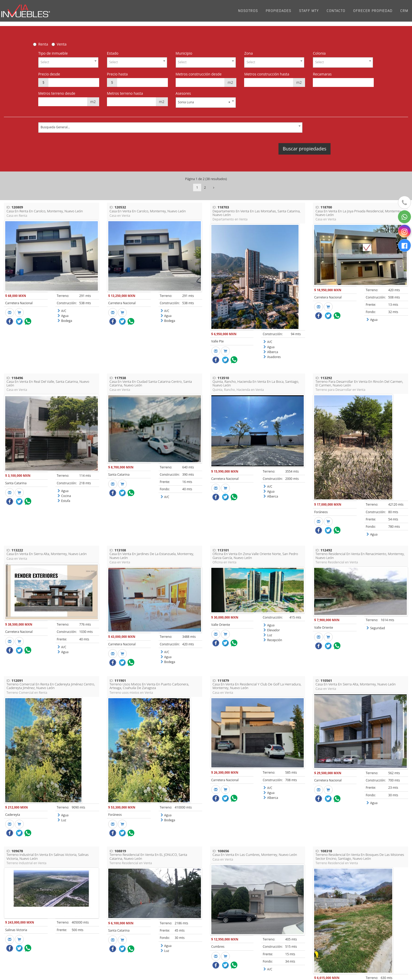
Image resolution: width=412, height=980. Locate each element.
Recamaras (322, 74)
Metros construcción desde (199, 74)
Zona (248, 53)
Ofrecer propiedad (373, 13)
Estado (113, 53)
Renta (43, 44)
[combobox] (68, 62)
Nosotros (248, 13)
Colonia (319, 53)
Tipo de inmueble (53, 53)
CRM (404, 13)
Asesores (183, 93)
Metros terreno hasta (125, 93)
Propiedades (278, 13)
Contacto (336, 13)
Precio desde (49, 74)
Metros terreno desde (57, 93)
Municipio (184, 53)
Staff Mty (309, 13)
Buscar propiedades (304, 149)
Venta (62, 44)
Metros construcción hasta (267, 74)
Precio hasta (117, 74)
